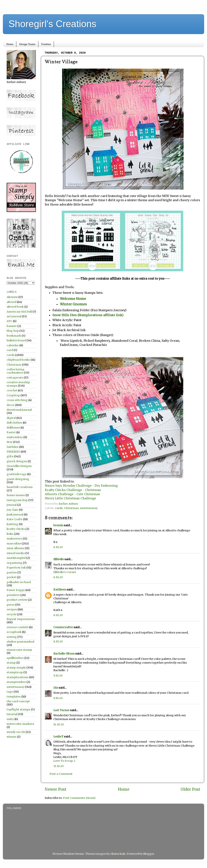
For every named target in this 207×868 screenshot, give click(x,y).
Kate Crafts (15, 519)
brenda (58, 525)
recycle (11, 614)
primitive (13, 595)
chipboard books (18, 360)
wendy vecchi (16, 732)
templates (14, 697)
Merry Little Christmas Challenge (70, 498)
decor (11, 405)
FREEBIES (13, 452)
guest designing (18, 479)
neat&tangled (16, 558)
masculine (14, 543)
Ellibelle (59, 559)
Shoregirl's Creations (53, 24)
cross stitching (17, 400)
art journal (14, 316)
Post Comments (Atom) (79, 798)
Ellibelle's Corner (65, 572)
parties (12, 572)
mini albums (15, 548)
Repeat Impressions (21, 619)
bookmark (14, 336)
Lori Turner (61, 710)
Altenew (12, 297)
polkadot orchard (19, 582)
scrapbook (14, 632)
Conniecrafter (63, 627)
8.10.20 (58, 547)
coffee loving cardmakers (16, 371)
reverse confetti (18, 627)
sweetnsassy (89, 508)
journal (12, 505)
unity (10, 719)
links (10, 534)
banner (12, 326)
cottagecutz (15, 378)
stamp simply (16, 668)
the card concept (18, 701)
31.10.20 (58, 766)
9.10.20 (58, 676)
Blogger (149, 854)
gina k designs (17, 461)
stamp (11, 663)
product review (17, 600)
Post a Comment (61, 774)
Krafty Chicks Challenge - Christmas (73, 490)
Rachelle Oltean (64, 654)
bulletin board (16, 340)
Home (10, 44)
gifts (10, 456)
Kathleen (60, 590)
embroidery (15, 437)
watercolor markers (20, 724)
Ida (56, 688)
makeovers (14, 539)
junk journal (15, 515)
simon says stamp (19, 650)
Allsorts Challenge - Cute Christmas (72, 494)
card (10, 350)
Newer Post (56, 789)
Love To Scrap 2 (64, 761)
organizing (15, 563)
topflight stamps (19, 709)
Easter (11, 432)
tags (10, 692)
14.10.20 (59, 724)
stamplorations (18, 677)
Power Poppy (16, 590)
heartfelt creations (20, 487)
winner (12, 737)
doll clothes (14, 423)
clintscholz (118, 854)
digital (11, 418)
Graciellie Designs (19, 466)
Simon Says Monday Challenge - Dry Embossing (81, 486)
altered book (15, 307)
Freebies (46, 44)
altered (11, 302)
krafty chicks (16, 529)
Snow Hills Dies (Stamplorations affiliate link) (88, 315)
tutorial (12, 714)
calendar (13, 345)
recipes (12, 609)
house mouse (16, 495)
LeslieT (58, 737)
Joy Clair (12, 510)
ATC (9, 321)
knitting (12, 524)
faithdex (13, 447)
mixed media (16, 553)
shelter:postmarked (20, 642)
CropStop (13, 395)
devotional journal (19, 410)
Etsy (10, 442)
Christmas (71, 508)
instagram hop (17, 500)
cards (59, 508)
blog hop (13, 331)
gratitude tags (17, 474)
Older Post (190, 789)
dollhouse (13, 428)
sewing (12, 637)
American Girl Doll (19, 312)
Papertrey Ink (16, 568)
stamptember (16, 682)
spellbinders (15, 658)
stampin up (15, 672)
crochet (12, 390)
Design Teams (27, 44)
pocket (11, 577)
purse (11, 605)
